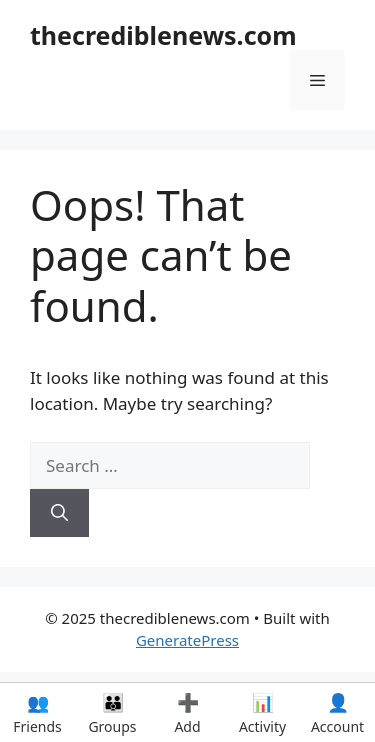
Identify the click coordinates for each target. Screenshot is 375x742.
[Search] (59, 513)
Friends (37, 712)
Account (337, 712)
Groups (112, 712)
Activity (262, 712)
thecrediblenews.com (163, 35)
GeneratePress (187, 640)
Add (187, 712)
